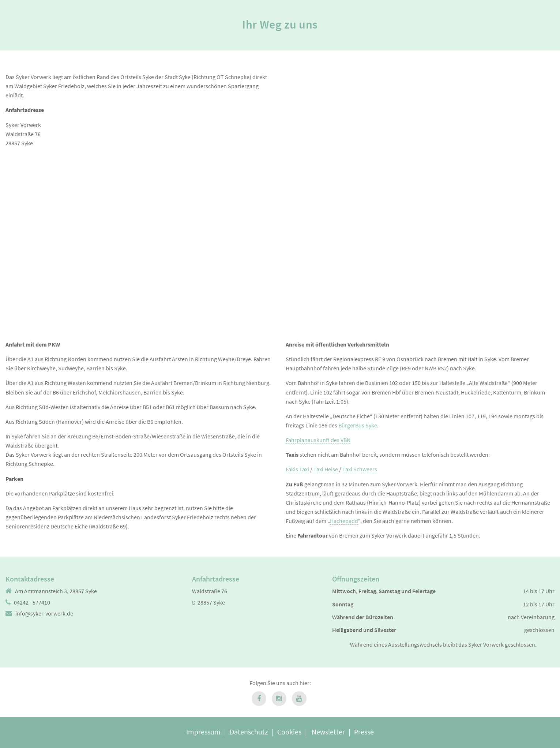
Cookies (289, 732)
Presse (364, 732)
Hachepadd (344, 521)
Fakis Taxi (297, 469)
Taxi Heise (326, 469)
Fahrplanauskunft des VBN (318, 440)
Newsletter (328, 732)
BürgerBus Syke (358, 425)
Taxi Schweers (360, 469)
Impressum (203, 732)
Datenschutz (249, 732)
